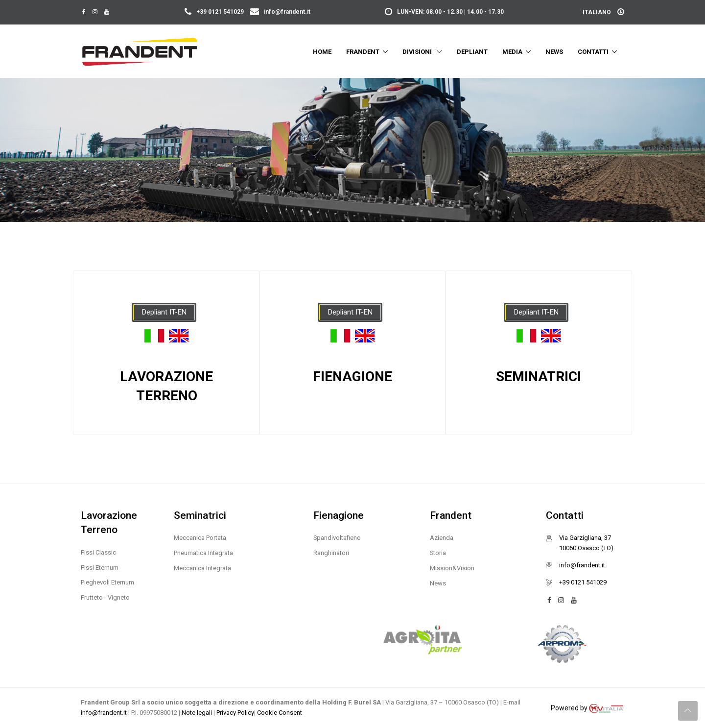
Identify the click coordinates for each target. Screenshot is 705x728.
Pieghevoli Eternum (107, 582)
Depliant (472, 52)
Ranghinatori (331, 553)
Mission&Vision (452, 568)
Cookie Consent (280, 713)
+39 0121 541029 (215, 12)
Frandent (363, 52)
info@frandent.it (280, 12)
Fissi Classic (98, 552)
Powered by (587, 708)
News (554, 52)
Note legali (198, 713)
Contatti (593, 52)
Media (512, 52)
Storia (438, 553)
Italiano (603, 12)
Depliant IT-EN (164, 312)
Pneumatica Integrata (203, 553)
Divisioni (422, 52)
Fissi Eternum (100, 568)
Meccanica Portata (200, 538)
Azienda (442, 538)
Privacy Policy (235, 713)
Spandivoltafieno (337, 538)
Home (322, 52)
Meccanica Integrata (202, 568)
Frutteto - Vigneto (105, 597)
